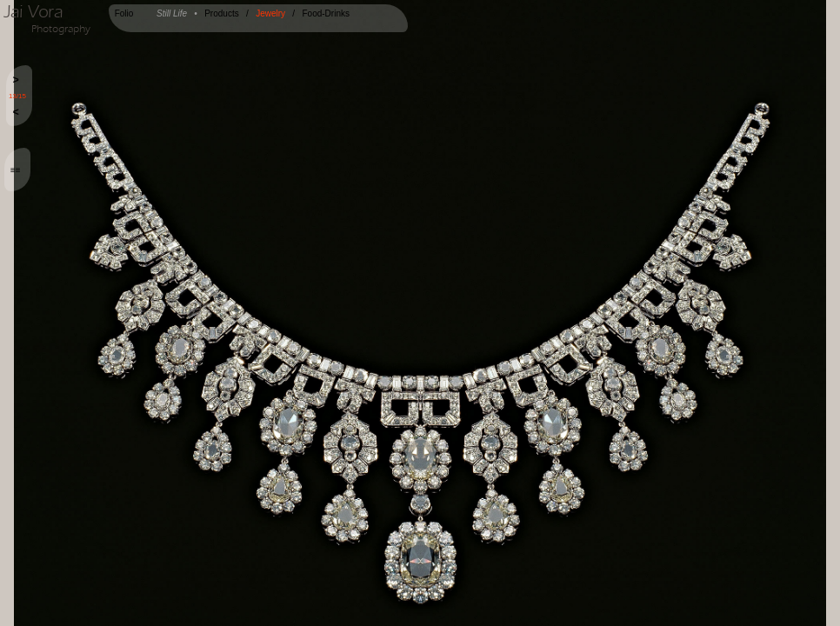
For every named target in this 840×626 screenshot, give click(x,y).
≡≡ (16, 170)
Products (221, 13)
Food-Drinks (325, 13)
